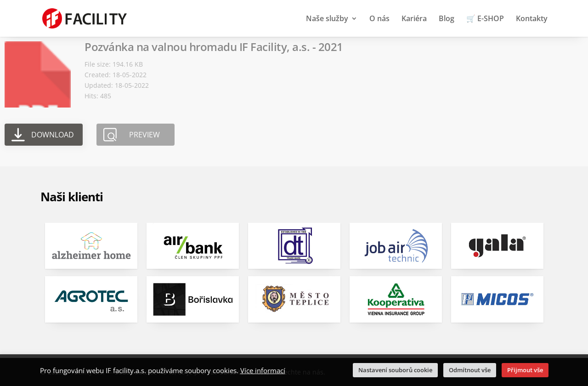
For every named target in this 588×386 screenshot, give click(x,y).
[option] (91, 279)
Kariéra (414, 19)
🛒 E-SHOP (485, 19)
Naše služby (327, 19)
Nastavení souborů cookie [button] (395, 370)
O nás (379, 19)
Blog (447, 19)
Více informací (263, 370)
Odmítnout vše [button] (470, 370)
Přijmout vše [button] (525, 370)
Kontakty (532, 19)
